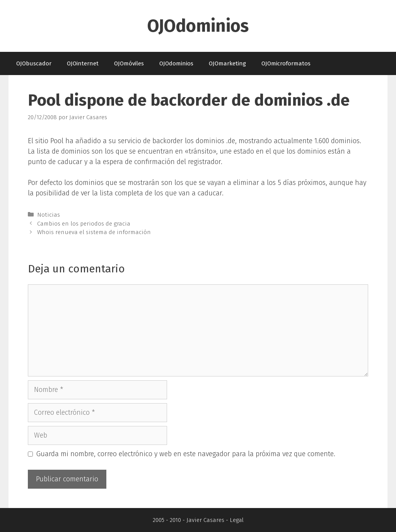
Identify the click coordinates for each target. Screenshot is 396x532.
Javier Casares (205, 520)
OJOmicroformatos (286, 63)
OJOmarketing (227, 63)
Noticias (49, 215)
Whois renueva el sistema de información (94, 232)
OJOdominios (198, 26)
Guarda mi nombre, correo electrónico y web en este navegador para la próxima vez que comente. (186, 454)
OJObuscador (34, 63)
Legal (237, 520)
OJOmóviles (129, 63)
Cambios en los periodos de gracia (84, 224)
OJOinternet (83, 63)
